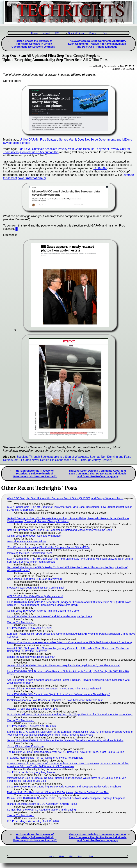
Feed (105, 33)
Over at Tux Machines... (21, 622)
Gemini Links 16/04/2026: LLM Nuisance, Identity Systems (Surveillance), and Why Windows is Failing (66, 740)
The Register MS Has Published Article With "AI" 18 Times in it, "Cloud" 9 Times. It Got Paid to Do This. (66, 752)
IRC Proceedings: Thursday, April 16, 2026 (31, 726)
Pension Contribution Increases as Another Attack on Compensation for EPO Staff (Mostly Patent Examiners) (69, 642)
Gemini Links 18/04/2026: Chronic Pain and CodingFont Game (43, 611)
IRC (57, 33)
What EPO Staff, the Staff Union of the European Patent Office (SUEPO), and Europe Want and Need (65, 498)
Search (93, 33)
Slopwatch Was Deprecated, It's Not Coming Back (36, 588)
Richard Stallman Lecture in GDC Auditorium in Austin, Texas (42, 804)
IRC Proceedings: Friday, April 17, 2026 (30, 628)
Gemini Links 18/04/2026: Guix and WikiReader (34, 536)
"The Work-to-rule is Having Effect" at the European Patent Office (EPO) (48, 547)
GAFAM (102, 168)
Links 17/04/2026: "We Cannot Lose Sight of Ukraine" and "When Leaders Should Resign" (59, 694)
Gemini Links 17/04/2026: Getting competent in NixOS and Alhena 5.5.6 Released (54, 689)
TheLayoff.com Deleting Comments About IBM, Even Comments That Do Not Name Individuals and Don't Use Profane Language (97, 44)
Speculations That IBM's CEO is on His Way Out (35, 579)
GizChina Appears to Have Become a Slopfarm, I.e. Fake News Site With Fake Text (55, 700)
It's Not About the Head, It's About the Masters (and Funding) (42, 810)
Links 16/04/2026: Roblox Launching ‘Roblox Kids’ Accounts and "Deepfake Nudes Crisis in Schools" (65, 787)
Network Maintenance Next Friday (27, 541)
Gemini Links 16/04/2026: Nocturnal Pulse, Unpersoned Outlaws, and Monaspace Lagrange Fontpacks (66, 798)
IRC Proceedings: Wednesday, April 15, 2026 (33, 821)
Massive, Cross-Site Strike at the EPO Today (33, 709)
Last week (10, 235)
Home (35, 33)
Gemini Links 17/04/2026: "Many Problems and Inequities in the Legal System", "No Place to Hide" (63, 665)
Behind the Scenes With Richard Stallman (31, 657)
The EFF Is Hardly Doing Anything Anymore (32, 772)
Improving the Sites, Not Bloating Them (29, 553)
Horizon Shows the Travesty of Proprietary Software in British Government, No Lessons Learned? (33, 44)
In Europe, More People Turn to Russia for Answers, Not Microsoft (45, 758)
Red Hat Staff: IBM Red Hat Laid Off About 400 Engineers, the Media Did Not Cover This (58, 792)
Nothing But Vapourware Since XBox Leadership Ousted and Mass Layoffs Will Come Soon (59, 530)
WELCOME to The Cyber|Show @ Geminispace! (35, 596)
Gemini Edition (76, 33)
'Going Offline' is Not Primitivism (25, 746)
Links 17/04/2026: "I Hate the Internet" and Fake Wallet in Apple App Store (50, 616)
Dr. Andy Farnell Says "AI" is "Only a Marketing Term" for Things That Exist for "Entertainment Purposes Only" (70, 714)
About (47, 33)
